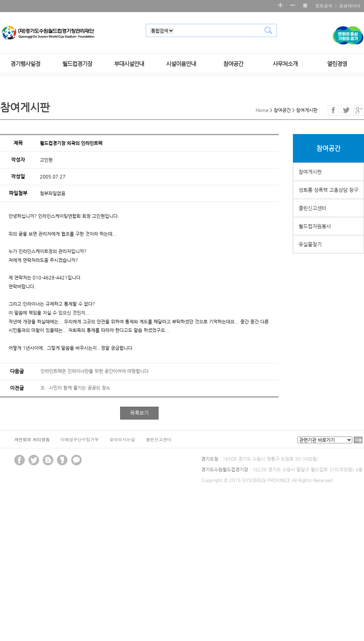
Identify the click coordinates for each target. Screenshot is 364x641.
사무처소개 (285, 64)
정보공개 (324, 6)
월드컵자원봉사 (315, 226)
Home (262, 110)
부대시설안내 (129, 64)
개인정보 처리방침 (32, 439)
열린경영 (337, 64)
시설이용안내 (181, 64)
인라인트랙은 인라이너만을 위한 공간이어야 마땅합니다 (95, 371)
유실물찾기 (310, 244)
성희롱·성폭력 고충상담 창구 (328, 190)
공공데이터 (350, 6)
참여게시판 (310, 172)
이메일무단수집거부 (80, 439)
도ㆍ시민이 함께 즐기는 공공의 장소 (75, 388)
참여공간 (233, 64)
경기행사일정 (25, 64)
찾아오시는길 (122, 439)
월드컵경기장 (77, 64)
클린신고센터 (312, 208)
